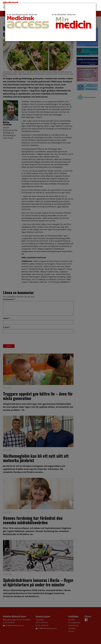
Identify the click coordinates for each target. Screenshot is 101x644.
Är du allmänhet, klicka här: (73, 22)
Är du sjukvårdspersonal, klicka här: (28, 21)
